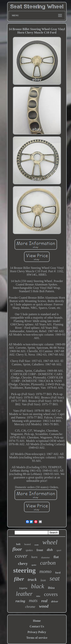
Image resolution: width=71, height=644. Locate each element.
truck (32, 579)
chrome (30, 607)
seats (37, 545)
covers (51, 594)
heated (27, 544)
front (40, 550)
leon (43, 580)
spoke (34, 565)
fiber (19, 579)
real (44, 601)
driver (55, 601)
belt (18, 544)
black (38, 586)
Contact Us (37, 626)
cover (21, 556)
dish (50, 550)
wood (44, 606)
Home (37, 621)
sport (59, 550)
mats (33, 600)
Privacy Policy (37, 632)
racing (20, 601)
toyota (23, 588)
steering (25, 570)
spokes (29, 550)
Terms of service (37, 638)
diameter (45, 557)
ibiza (51, 588)
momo (45, 571)
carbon (48, 563)
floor (17, 549)
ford (58, 573)
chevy (23, 564)
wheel (50, 542)
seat (55, 578)
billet (38, 596)
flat (56, 557)
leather (24, 594)
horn (34, 557)
